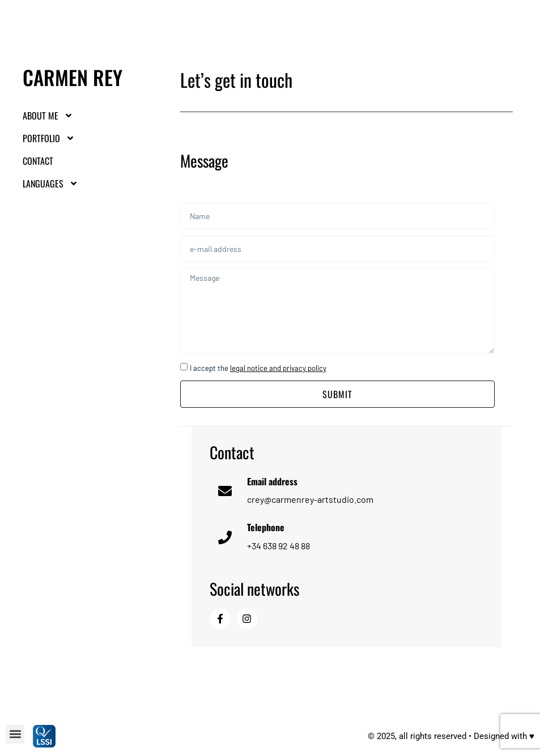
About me (48, 116)
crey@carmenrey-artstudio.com (310, 499)
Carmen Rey (73, 77)
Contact (38, 161)
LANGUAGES (50, 183)
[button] (15, 734)
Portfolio (49, 138)
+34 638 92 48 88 (278, 546)
